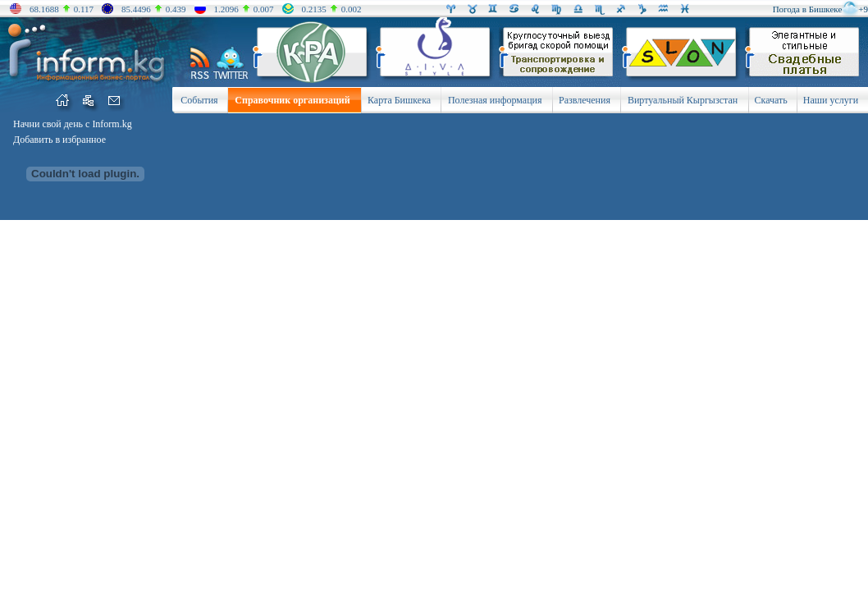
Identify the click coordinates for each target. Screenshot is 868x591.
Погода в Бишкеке (808, 9)
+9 (863, 9)
